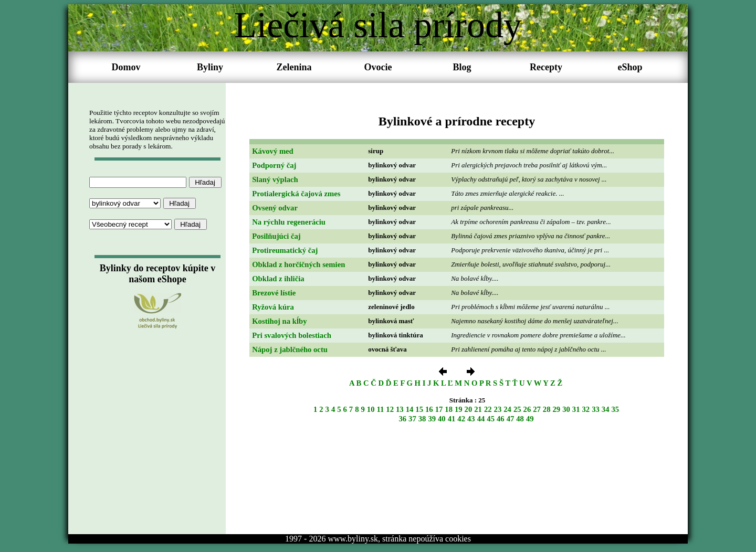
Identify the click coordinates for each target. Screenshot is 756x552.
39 (432, 419)
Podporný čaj (274, 165)
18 (449, 409)
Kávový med (273, 151)
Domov (126, 67)
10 (371, 409)
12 (390, 409)
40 (442, 419)
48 (520, 419)
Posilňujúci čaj (276, 236)
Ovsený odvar (275, 208)
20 (469, 409)
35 (615, 409)
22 (488, 409)
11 (381, 409)
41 (452, 419)
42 (461, 419)
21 (478, 409)
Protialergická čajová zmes (296, 194)
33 (596, 409)
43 (471, 419)
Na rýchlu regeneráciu (289, 222)
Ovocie (378, 67)
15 (419, 409)
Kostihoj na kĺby (279, 321)
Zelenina (294, 67)
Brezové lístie (274, 293)
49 (530, 419)
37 (412, 419)
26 (527, 409)
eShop (630, 67)
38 (422, 419)
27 (537, 409)
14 (410, 409)
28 (547, 409)
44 (481, 419)
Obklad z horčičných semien (298, 264)
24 (507, 409)
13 (400, 409)
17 (439, 409)
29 (557, 409)
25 (517, 409)
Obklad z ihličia (278, 279)
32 (586, 409)
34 (606, 409)
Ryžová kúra (273, 307)
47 (511, 419)
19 (459, 409)
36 (402, 419)
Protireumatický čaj (285, 250)
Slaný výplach (275, 179)
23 (498, 409)
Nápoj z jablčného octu (290, 349)
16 (429, 409)
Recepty (546, 67)
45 (491, 419)
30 (566, 409)
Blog (462, 67)
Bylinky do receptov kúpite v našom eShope (158, 274)
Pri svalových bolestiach (292, 335)
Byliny (210, 67)
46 (501, 419)
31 (576, 409)
